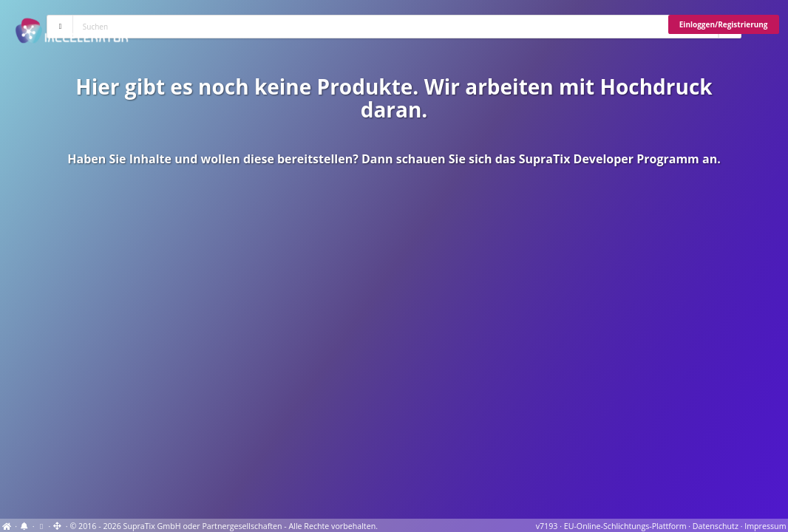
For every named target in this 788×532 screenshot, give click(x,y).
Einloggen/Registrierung (724, 24)
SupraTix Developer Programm (609, 159)
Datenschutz (716, 526)
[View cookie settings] (41, 526)
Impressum (765, 526)
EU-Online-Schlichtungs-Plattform (625, 526)
